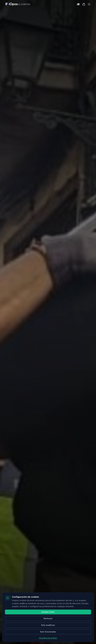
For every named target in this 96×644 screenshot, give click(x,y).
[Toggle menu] (89, 4)
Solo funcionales (48, 632)
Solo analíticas (48, 625)
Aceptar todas (48, 612)
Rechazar (48, 618)
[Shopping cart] (84, 4)
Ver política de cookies (48, 638)
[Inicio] (18, 4)
